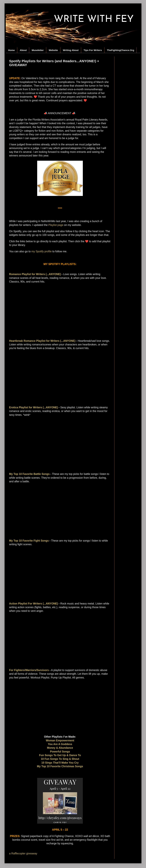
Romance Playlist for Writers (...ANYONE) (35, 274)
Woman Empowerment (60, 740)
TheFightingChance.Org (121, 50)
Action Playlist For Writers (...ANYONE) (34, 604)
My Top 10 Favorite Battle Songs (29, 474)
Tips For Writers (93, 50)
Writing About (71, 50)
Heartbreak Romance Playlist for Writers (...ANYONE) (42, 341)
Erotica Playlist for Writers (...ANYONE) (34, 407)
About (23, 50)
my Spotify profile (42, 251)
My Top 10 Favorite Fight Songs (29, 541)
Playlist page (56, 225)
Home (11, 50)
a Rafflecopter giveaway (23, 853)
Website (53, 50)
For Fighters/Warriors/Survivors (29, 670)
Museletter (38, 50)
